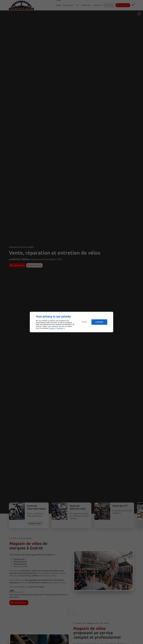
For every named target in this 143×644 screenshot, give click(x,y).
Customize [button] (84, 322)
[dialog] (71, 322)
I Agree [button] (99, 322)
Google (52, 328)
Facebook (60, 328)
